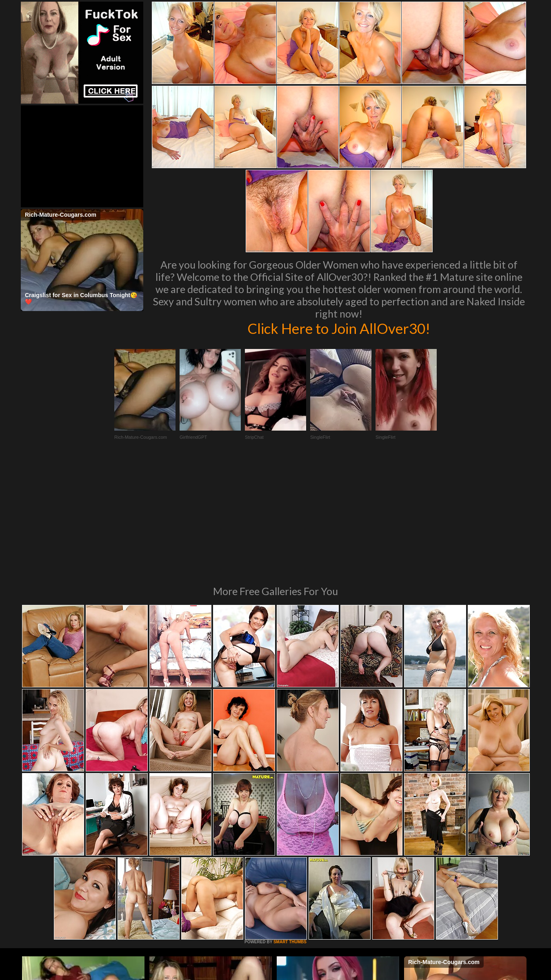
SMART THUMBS (290, 830)
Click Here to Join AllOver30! (339, 328)
